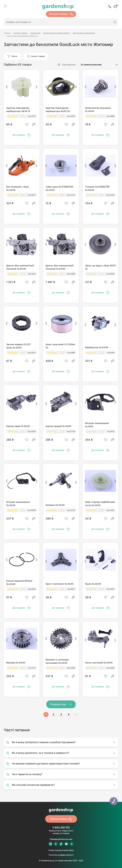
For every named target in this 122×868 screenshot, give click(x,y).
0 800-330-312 (61, 828)
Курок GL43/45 (93, 584)
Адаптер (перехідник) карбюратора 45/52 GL (58, 110)
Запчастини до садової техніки (56, 33)
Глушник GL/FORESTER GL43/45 (97, 188)
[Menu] (6, 6)
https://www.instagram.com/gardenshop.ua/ (51, 844)
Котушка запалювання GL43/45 (18, 504)
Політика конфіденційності (61, 855)
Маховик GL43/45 (16, 663)
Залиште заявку (61, 14)
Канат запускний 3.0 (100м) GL (60, 346)
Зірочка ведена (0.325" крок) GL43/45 (19, 346)
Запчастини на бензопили (84, 33)
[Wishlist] (27, 125)
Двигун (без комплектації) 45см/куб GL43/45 (20, 267)
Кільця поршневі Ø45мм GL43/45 (19, 582)
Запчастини (35, 33)
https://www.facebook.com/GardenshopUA (56, 844)
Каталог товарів (20, 33)
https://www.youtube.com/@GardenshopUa (66, 844)
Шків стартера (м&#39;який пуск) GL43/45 (100, 504)
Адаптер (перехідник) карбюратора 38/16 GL (18, 110)
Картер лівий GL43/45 (18, 426)
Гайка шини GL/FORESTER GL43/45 (59, 188)
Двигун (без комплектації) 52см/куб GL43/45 (60, 267)
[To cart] (22, 135)
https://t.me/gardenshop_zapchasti (72, 844)
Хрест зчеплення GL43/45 (60, 584)
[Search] (115, 22)
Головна (7, 33)
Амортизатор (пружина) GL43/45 (98, 110)
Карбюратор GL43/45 (97, 347)
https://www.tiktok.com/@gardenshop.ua (61, 844)
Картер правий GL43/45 (58, 426)
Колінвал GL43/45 (55, 505)
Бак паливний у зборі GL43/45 (17, 188)
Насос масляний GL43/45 (99, 663)
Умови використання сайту (61, 850)
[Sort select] (97, 65)
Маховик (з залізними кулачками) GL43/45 (57, 661)
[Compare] (34, 125)
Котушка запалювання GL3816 (97, 425)
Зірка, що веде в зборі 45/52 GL (100, 267)
